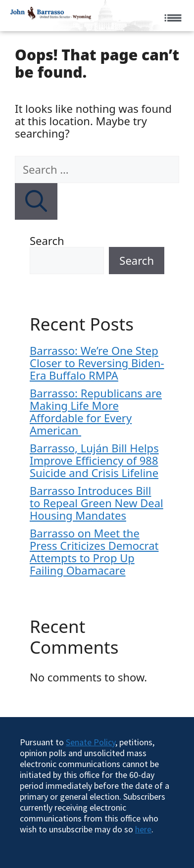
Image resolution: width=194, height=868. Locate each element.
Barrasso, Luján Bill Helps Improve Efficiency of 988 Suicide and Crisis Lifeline (94, 460)
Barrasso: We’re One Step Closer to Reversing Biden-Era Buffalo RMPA (97, 363)
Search (47, 241)
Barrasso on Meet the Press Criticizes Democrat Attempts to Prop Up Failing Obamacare (94, 552)
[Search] (36, 201)
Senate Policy (91, 742)
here (143, 829)
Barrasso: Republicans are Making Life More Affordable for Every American (96, 411)
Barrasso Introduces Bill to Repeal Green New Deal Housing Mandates (97, 503)
